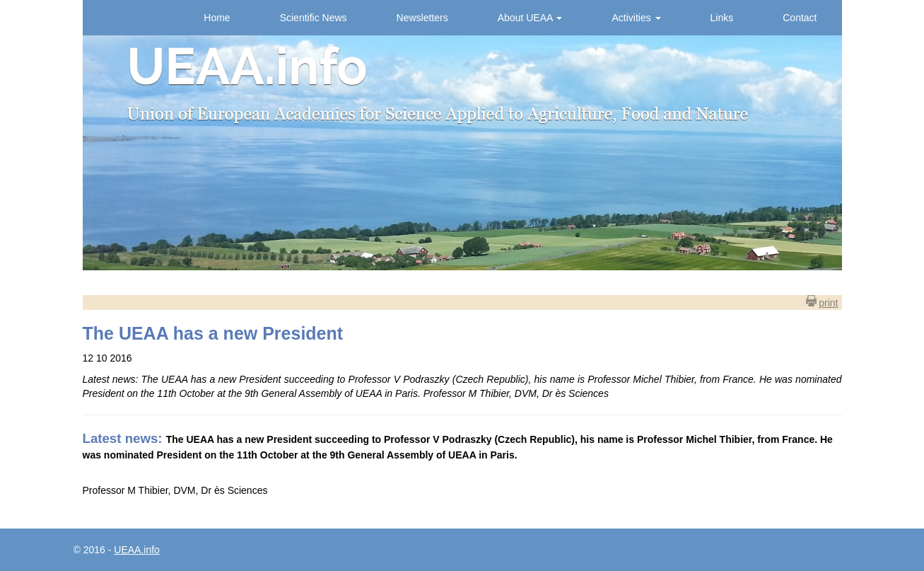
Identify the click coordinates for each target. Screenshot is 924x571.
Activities (636, 18)
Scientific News (314, 18)
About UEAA (530, 18)
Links (722, 18)
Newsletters (422, 18)
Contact (800, 18)
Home (217, 18)
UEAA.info (137, 550)
